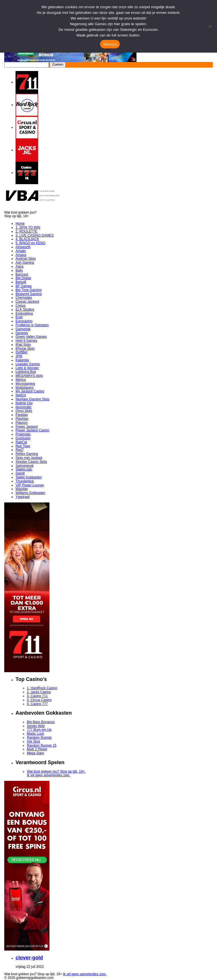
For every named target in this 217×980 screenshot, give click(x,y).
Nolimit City (24, 403)
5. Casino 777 (37, 704)
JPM (19, 356)
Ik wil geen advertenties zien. (49, 775)
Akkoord (110, 44)
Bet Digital (23, 278)
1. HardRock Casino (42, 688)
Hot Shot (33, 742)
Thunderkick (25, 481)
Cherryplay (24, 298)
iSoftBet (21, 352)
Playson (22, 423)
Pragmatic (23, 434)
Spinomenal (24, 466)
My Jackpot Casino (30, 391)
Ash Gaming (25, 263)
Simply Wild (36, 726)
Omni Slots (24, 411)
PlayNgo (22, 419)
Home (20, 223)
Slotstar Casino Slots (31, 462)
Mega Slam (35, 753)
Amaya (21, 255)
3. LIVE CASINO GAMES (35, 235)
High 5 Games (26, 341)
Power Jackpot (27, 427)
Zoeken (58, 65)
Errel (19, 317)
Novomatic (24, 407)
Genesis (22, 333)
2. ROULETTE (26, 231)
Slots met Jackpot (29, 458)
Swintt (20, 473)
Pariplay (22, 415)
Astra (19, 267)
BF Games (24, 286)
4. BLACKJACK (27, 239)
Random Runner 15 (42, 745)
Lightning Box (26, 372)
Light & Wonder (27, 368)
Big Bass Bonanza (41, 722)
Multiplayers (25, 388)
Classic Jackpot (27, 302)
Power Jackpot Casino (32, 430)
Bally (19, 270)
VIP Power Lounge (30, 485)
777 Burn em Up (39, 730)
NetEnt (21, 395)
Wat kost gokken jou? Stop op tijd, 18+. (56, 771)
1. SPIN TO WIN (28, 227)
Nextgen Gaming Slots (32, 399)
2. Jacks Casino (39, 692)
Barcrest (22, 274)
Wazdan (22, 489)
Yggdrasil (23, 497)
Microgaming (25, 384)
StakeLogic (24, 469)
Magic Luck (35, 734)
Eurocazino (24, 321)
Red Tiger (23, 446)
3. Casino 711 (37, 696)
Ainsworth (23, 247)
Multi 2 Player (37, 749)
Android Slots (26, 259)
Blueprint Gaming (29, 294)
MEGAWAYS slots (29, 376)
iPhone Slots (25, 349)
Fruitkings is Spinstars (32, 325)
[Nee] (210, 26)
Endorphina (24, 313)
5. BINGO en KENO (31, 243)
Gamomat (23, 329)
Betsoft (21, 282)
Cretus (20, 306)
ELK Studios (25, 310)
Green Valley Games (31, 337)
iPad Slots (23, 345)
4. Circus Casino (39, 700)
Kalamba (22, 360)
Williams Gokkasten (30, 493)
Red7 (20, 450)
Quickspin (23, 438)
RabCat (21, 442)
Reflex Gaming (27, 454)
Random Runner (39, 738)
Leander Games (28, 364)
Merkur (21, 380)
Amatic (21, 251)
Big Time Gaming (29, 290)
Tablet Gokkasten (29, 477)
